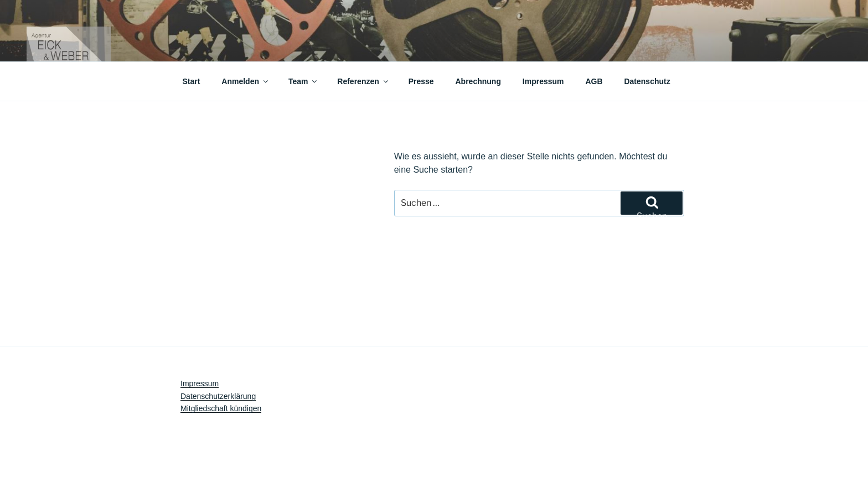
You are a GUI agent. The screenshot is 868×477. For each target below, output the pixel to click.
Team (304, 81)
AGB (594, 81)
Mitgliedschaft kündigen (221, 408)
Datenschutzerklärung (218, 396)
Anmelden (246, 81)
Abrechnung (478, 81)
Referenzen (363, 81)
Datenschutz (647, 81)
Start (192, 81)
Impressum (543, 81)
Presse (421, 81)
